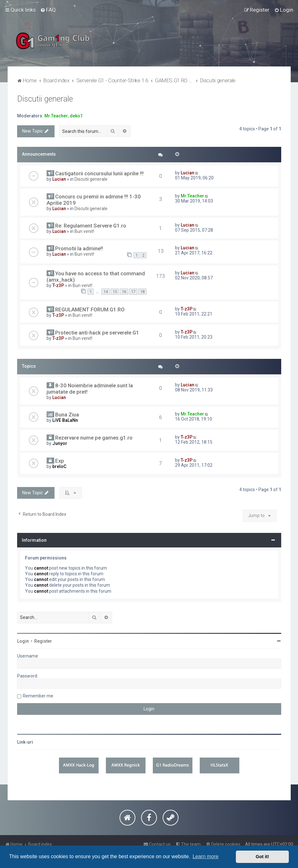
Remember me (38, 696)
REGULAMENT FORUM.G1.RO (90, 309)
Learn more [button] (205, 856)
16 (124, 292)
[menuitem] (48, 10)
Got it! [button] (262, 857)
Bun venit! (84, 231)
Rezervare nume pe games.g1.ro (94, 438)
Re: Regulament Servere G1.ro (91, 226)
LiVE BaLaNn (65, 420)
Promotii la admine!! (79, 248)
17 (133, 292)
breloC (59, 466)
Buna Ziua (67, 415)
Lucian (59, 179)
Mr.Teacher (56, 116)
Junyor (60, 443)
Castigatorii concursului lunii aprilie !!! (99, 173)
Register (43, 641)
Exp (60, 461)
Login (23, 641)
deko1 (76, 116)
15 (115, 292)
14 (106, 292)
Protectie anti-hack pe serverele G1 (97, 333)
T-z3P (58, 285)
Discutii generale (45, 99)
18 (142, 292)
